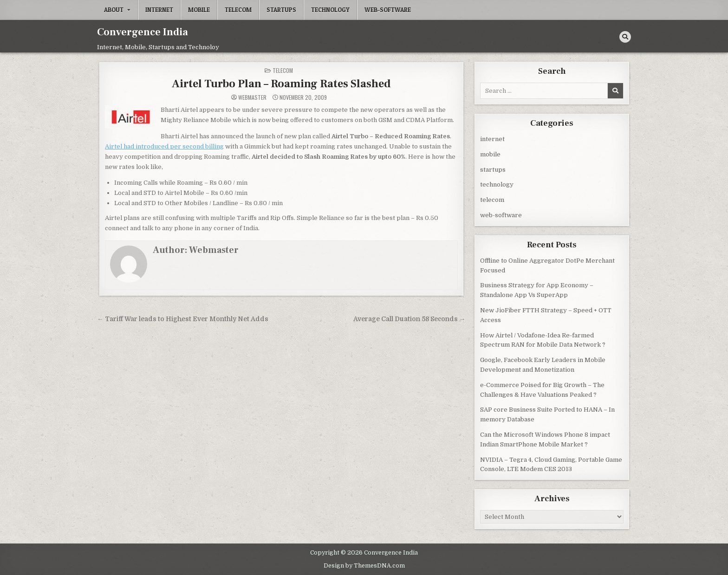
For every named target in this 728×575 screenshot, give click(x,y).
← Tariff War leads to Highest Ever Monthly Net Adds (183, 319)
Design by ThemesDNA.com (364, 565)
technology (330, 10)
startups (281, 10)
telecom (238, 10)
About (114, 10)
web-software (388, 10)
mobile (199, 10)
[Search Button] (625, 37)
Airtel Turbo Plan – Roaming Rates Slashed (281, 83)
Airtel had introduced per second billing (164, 146)
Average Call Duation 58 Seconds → (409, 319)
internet (159, 10)
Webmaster (252, 97)
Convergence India (143, 32)
